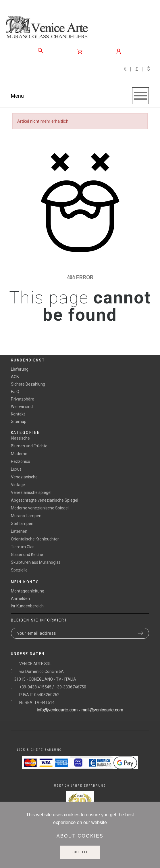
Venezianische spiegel (31, 492)
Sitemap (19, 422)
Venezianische (24, 477)
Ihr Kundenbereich (27, 606)
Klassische (20, 438)
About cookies (80, 836)
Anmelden (20, 598)
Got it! (80, 852)
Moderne (19, 454)
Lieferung (20, 369)
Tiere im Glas (23, 547)
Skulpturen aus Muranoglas (36, 562)
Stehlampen (22, 524)
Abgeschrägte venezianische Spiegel (45, 500)
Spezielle (19, 570)
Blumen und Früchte (29, 446)
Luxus (16, 469)
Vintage (18, 485)
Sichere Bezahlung (28, 384)
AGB (15, 377)
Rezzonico (21, 461)
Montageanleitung (28, 591)
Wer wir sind (22, 407)
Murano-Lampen (26, 516)
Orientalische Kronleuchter (35, 539)
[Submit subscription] (140, 633)
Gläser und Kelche (27, 555)
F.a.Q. (16, 392)
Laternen (19, 531)
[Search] (41, 51)
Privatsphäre (23, 399)
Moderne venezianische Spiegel (40, 508)
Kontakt (18, 414)
